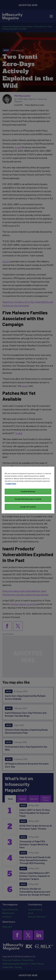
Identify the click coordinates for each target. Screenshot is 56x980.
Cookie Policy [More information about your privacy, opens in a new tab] (11, 484)
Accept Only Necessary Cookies (28, 499)
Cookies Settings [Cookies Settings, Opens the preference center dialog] (28, 492)
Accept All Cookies (28, 507)
